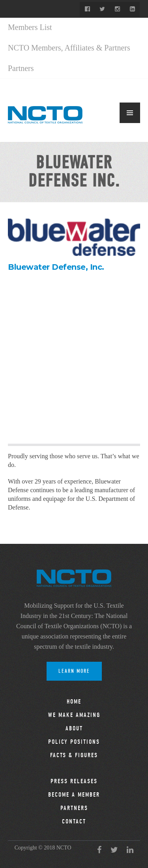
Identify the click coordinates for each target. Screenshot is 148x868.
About (74, 728)
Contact (74, 821)
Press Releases (74, 781)
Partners (21, 68)
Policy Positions (74, 742)
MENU (130, 113)
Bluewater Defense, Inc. (56, 267)
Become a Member (74, 795)
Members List (30, 27)
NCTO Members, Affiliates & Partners (69, 48)
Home (74, 702)
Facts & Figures (74, 755)
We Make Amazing (74, 715)
